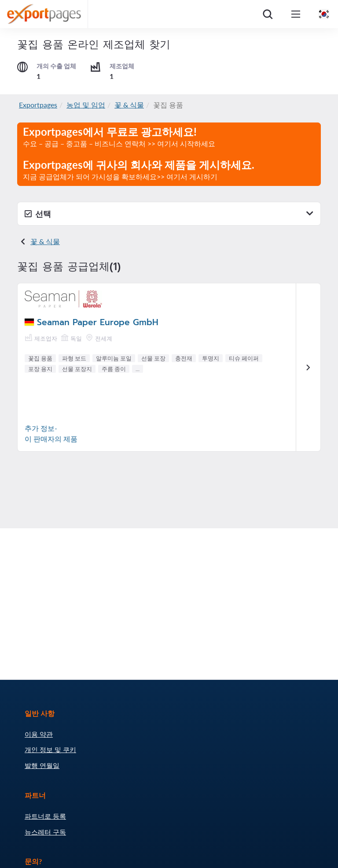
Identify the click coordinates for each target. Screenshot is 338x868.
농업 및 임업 (86, 105)
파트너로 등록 (45, 816)
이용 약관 (39, 734)
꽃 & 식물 (129, 105)
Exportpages (38, 105)
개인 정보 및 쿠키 (50, 749)
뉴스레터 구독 (45, 832)
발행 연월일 (42, 765)
